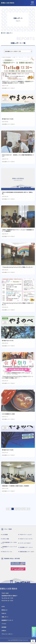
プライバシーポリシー (7, 635)
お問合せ (4, 632)
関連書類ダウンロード (7, 621)
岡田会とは (4, 611)
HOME (3, 33)
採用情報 (4, 628)
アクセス (4, 625)
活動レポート (5, 618)
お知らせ (4, 615)
